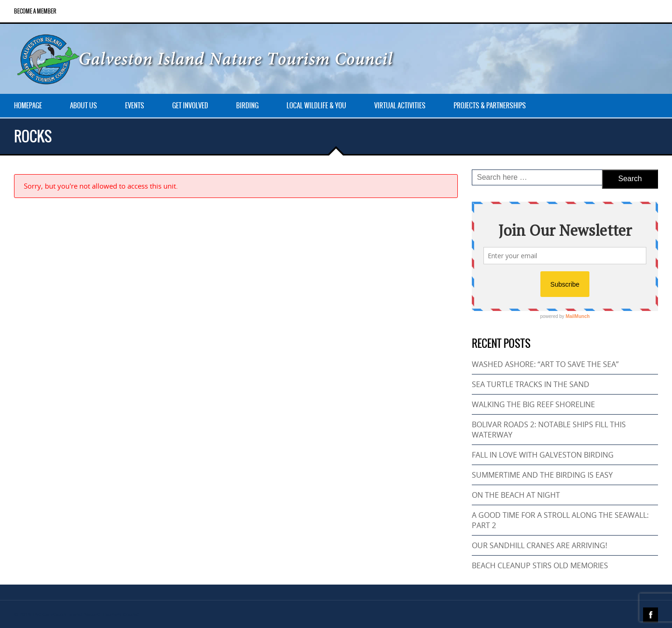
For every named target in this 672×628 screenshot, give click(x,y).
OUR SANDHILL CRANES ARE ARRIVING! (539, 545)
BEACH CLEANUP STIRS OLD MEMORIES (540, 565)
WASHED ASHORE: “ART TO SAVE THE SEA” (545, 364)
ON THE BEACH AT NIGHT (516, 495)
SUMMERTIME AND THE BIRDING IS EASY (542, 475)
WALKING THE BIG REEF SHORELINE (533, 404)
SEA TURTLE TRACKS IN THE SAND (531, 384)
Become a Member (35, 11)
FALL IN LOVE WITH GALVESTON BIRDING (543, 455)
